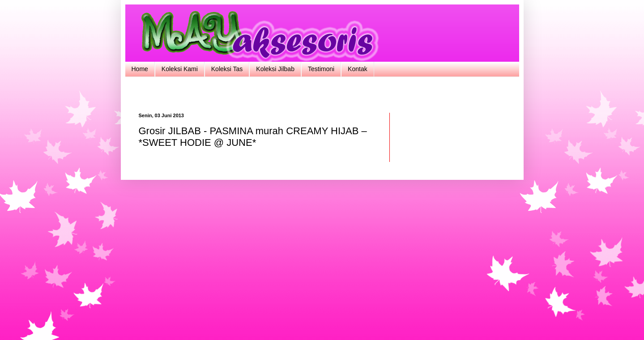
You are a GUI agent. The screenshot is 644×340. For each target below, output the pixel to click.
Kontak (358, 69)
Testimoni (321, 69)
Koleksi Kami (180, 69)
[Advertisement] (322, 94)
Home (140, 69)
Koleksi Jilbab (275, 69)
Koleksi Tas (227, 69)
